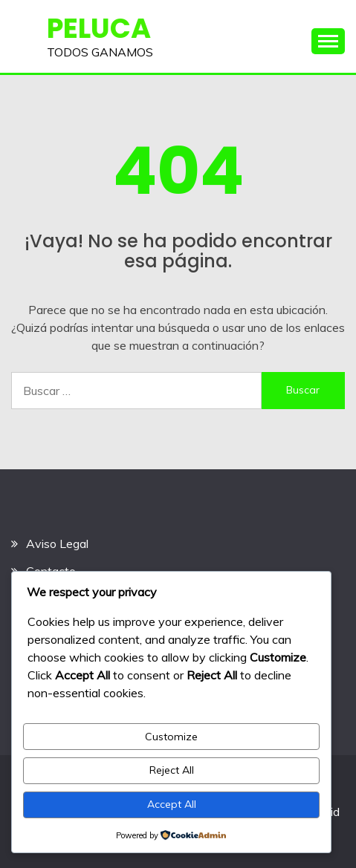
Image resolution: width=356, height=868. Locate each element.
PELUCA (99, 28)
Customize (171, 737)
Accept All (172, 804)
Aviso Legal (57, 544)
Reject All (172, 770)
